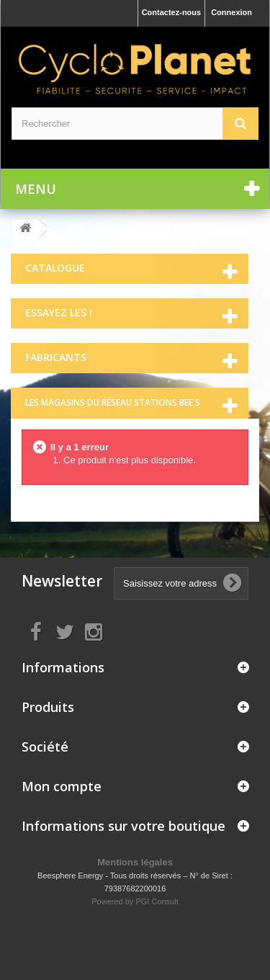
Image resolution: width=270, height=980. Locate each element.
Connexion (231, 12)
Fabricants (56, 357)
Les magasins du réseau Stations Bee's (113, 402)
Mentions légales (135, 862)
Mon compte (62, 786)
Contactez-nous (172, 12)
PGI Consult (157, 901)
